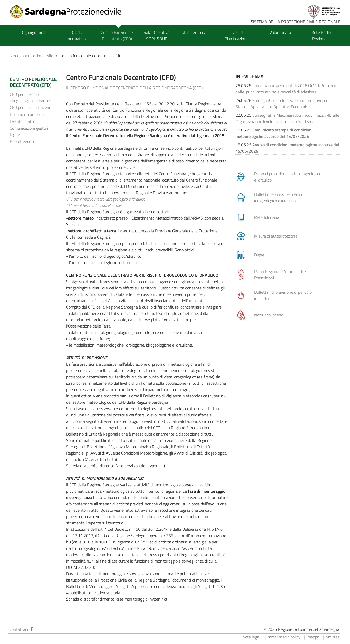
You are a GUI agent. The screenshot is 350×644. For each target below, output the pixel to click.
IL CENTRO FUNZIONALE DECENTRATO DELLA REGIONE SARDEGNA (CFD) (134, 88)
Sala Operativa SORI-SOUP (157, 35)
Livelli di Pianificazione (237, 35)
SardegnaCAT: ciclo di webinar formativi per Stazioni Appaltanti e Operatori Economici (281, 103)
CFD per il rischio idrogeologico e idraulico (30, 97)
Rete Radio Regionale (321, 35)
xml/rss (333, 637)
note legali (252, 637)
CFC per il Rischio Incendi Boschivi (94, 205)
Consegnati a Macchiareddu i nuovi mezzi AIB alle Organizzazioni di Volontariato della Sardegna (287, 118)
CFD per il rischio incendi (31, 107)
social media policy (284, 637)
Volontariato (280, 32)
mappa (313, 637)
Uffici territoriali (195, 32)
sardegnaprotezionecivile (31, 56)
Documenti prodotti (27, 114)
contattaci (19, 629)
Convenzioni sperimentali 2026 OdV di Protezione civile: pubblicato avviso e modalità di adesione (287, 89)
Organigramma (33, 32)
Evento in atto (22, 121)
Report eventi (22, 141)
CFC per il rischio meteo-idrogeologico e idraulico (106, 199)
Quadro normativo (77, 35)
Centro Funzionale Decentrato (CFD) (117, 35)
